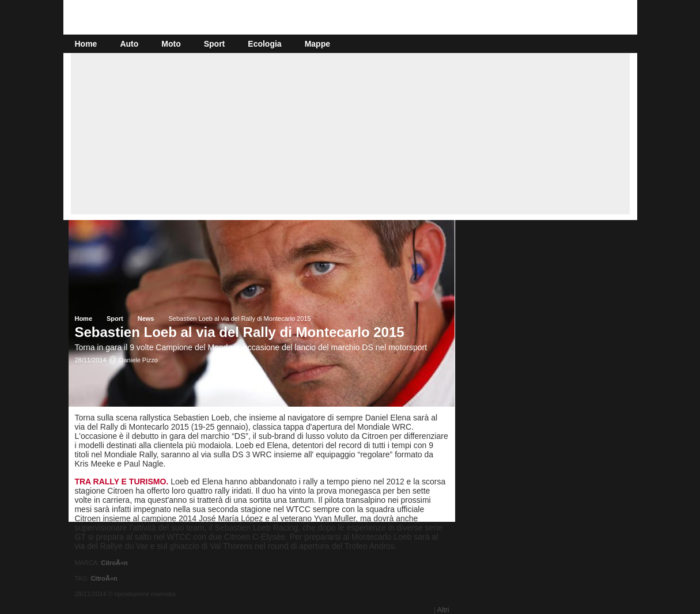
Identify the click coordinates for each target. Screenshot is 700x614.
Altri (443, 610)
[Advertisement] (350, 134)
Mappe (317, 44)
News (146, 319)
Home (86, 44)
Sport (215, 44)
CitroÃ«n (114, 563)
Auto (129, 44)
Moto (171, 44)
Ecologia (264, 44)
